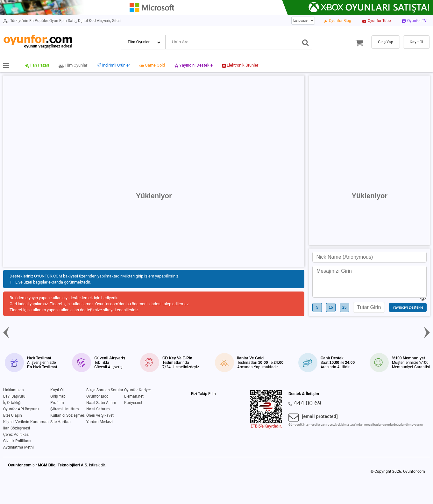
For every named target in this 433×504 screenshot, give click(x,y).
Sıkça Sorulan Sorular (105, 390)
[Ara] (305, 42)
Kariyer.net (133, 403)
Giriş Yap (58, 396)
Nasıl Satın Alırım (101, 403)
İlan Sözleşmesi (17, 428)
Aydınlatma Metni (18, 447)
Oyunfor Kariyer (138, 390)
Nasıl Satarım (98, 409)
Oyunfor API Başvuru (21, 409)
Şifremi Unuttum (65, 409)
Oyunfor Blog (97, 396)
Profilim (57, 403)
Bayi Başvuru (14, 396)
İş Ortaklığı (12, 403)
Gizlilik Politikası (17, 441)
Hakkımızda (14, 390)
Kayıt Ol (57, 390)
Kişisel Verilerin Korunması (26, 422)
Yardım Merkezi (99, 422)
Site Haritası (61, 422)
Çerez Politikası (16, 435)
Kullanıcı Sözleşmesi (68, 415)
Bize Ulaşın (13, 415)
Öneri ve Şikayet (100, 415)
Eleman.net (134, 396)
